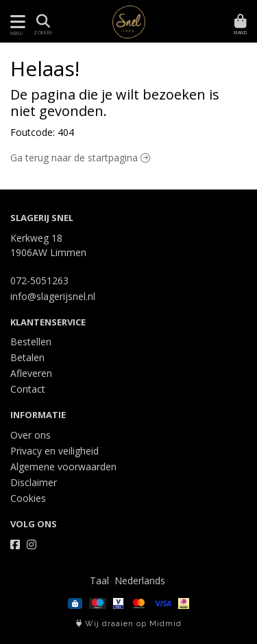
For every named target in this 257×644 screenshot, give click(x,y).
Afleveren (31, 373)
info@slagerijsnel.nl (53, 296)
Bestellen (31, 342)
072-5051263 (39, 280)
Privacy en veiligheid (54, 451)
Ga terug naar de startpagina (80, 158)
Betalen (27, 357)
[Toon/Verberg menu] (15, 22)
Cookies (28, 498)
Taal (99, 580)
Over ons (30, 435)
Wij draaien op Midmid (129, 624)
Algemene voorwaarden (63, 467)
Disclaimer (34, 482)
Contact (28, 389)
